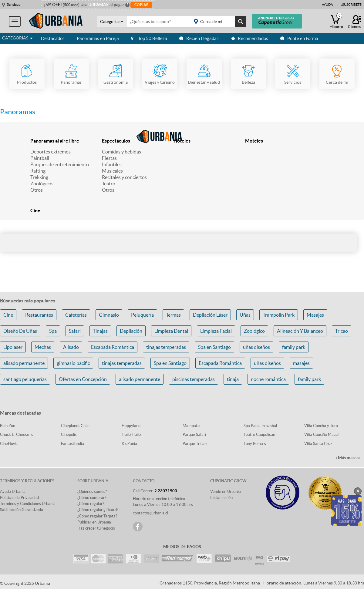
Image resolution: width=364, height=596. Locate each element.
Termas (173, 315)
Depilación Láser (210, 315)
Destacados (53, 38)
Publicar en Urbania (94, 522)
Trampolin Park (279, 315)
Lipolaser (13, 347)
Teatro (109, 184)
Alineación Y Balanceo (300, 331)
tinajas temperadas (166, 347)
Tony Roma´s (255, 444)
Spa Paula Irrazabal (260, 426)
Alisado (71, 347)
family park (294, 347)
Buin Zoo (8, 426)
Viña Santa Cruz (318, 444)
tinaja (233, 379)
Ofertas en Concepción (83, 379)
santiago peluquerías (25, 379)
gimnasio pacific (73, 363)
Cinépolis (69, 434)
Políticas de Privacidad (19, 498)
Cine (35, 210)
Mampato (191, 426)
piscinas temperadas (194, 379)
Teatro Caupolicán (259, 434)
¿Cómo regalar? (91, 504)
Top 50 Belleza (149, 38)
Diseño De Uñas (20, 331)
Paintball (40, 158)
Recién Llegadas (199, 38)
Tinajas (100, 331)
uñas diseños (256, 347)
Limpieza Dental (171, 331)
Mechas (43, 347)
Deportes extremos (51, 152)
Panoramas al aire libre (55, 141)
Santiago (14, 4)
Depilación (131, 331)
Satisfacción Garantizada (22, 510)
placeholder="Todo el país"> (218, 22)
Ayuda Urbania (13, 492)
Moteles (254, 141)
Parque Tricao (195, 444)
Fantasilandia (72, 444)
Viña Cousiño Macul (321, 434)
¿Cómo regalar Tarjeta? (97, 516)
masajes (301, 363)
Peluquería (142, 315)
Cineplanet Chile (75, 426)
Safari (75, 331)
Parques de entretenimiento (60, 164)
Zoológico (254, 331)
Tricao (342, 331)
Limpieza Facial (216, 331)
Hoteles (182, 141)
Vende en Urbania (226, 492)
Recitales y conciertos (124, 177)
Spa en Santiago (214, 347)
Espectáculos (116, 141)
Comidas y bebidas (121, 152)
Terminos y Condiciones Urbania (28, 504)
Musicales (112, 171)
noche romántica (268, 379)
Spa (53, 331)
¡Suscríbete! (352, 5)
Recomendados (249, 38)
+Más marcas (348, 458)
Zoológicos (42, 184)
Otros (37, 190)
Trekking (39, 177)
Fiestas (109, 158)
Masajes (315, 315)
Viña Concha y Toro (321, 426)
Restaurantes (39, 315)
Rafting (38, 171)
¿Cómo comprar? (92, 498)
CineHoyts (9, 444)
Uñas (245, 315)
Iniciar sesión (221, 498)
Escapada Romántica (113, 347)
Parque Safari (194, 434)
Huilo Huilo (131, 434)
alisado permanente (24, 363)
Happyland (131, 426)
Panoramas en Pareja (98, 38)
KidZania (129, 444)
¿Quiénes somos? (92, 492)
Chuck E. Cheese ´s (17, 434)
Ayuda (327, 5)
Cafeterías (76, 315)
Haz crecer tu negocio (96, 528)
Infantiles (112, 164)
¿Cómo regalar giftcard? (98, 510)
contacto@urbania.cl (150, 513)
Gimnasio (109, 315)
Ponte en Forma (299, 38)
